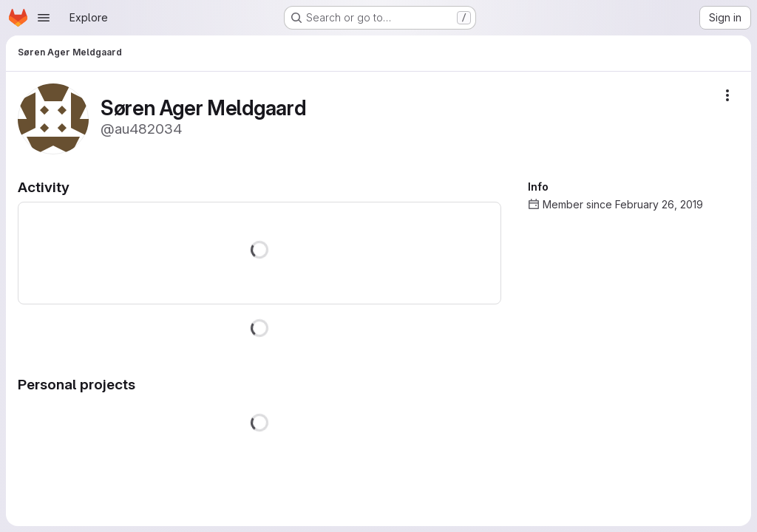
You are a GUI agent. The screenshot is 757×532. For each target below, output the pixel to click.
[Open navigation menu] (44, 18)
